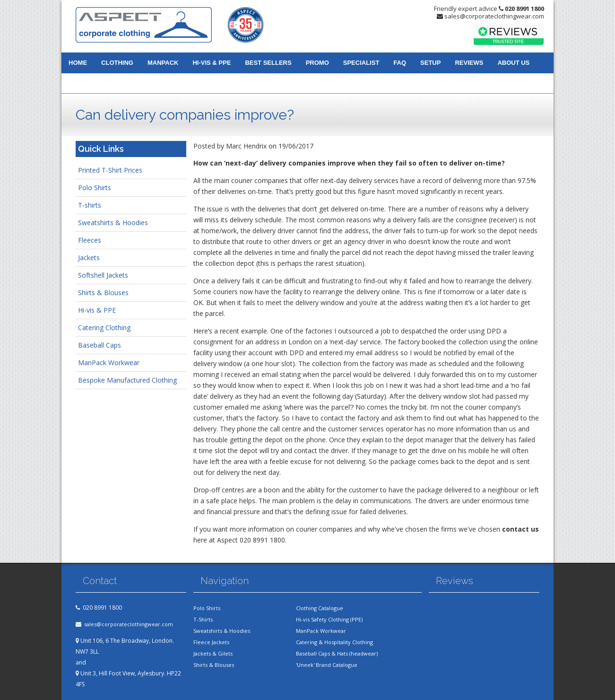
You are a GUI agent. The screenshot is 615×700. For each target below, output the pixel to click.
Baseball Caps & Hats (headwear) (337, 653)
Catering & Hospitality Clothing (334, 642)
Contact (83, 83)
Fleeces (90, 240)
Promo (317, 63)
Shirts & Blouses (103, 293)
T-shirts (90, 205)
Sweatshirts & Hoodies (113, 223)
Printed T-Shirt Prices (110, 170)
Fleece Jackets (211, 642)
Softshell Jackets (103, 275)
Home (78, 63)
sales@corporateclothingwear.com (494, 16)
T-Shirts (203, 619)
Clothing (117, 63)
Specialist (361, 63)
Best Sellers (268, 63)
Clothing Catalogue (320, 608)
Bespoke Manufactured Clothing (127, 380)
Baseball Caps (100, 345)
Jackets (89, 258)
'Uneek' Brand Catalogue (327, 665)
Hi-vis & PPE (212, 63)
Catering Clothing (104, 328)
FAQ (400, 63)
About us (513, 63)
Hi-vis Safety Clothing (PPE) (329, 619)
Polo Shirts (95, 188)
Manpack (163, 63)
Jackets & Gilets (213, 653)
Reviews (469, 63)
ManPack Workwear (109, 363)
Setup (430, 63)
